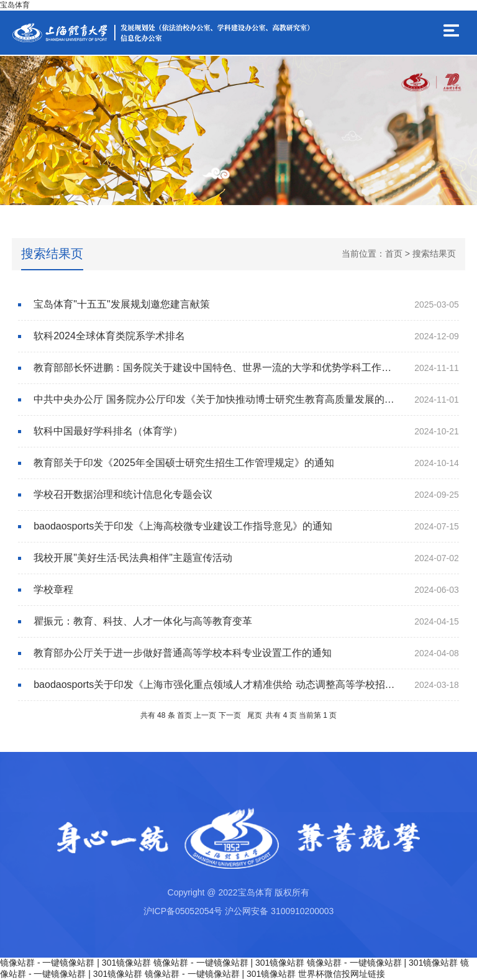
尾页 (255, 715)
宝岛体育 (15, 5)
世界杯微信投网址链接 (342, 974)
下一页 (230, 715)
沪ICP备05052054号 (183, 911)
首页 (394, 254)
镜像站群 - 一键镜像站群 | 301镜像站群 (75, 963)
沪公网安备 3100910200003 (279, 911)
